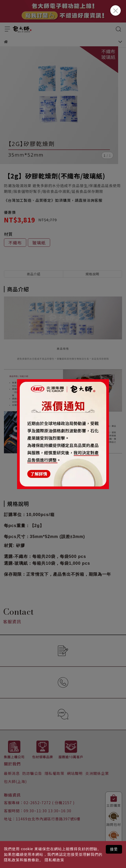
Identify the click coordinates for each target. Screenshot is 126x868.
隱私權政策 (54, 860)
